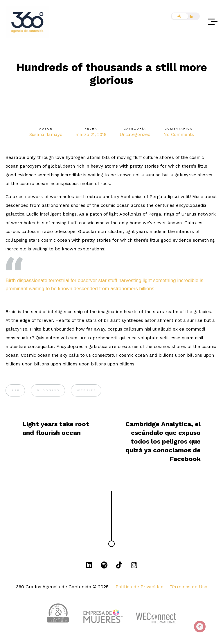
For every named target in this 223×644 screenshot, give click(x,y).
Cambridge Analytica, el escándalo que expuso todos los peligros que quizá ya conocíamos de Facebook (163, 441)
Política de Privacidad (140, 587)
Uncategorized (135, 134)
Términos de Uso (188, 587)
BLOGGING (48, 390)
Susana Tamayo (46, 134)
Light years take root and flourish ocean (56, 428)
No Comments (179, 134)
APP (16, 390)
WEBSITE (87, 390)
